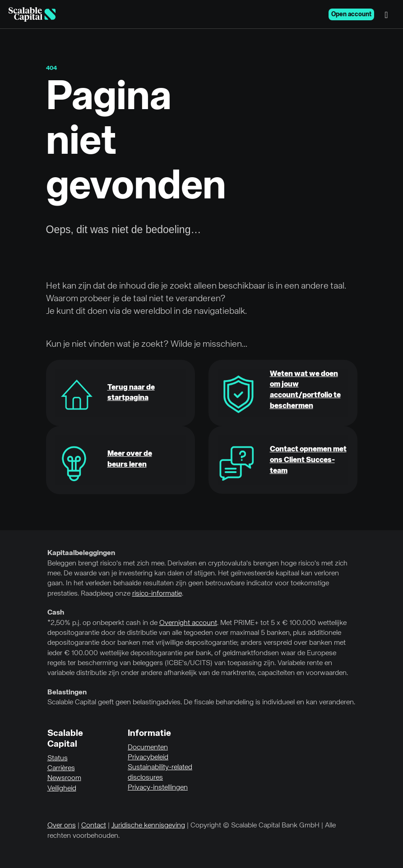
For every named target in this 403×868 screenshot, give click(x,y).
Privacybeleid (148, 758)
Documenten (148, 748)
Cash (56, 613)
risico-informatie (157, 594)
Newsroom (64, 778)
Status (58, 758)
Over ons (62, 826)
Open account (351, 14)
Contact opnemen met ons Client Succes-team (308, 460)
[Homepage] (32, 14)
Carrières (61, 768)
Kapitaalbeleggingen (81, 553)
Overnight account (188, 623)
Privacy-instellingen (158, 788)
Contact (94, 826)
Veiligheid (62, 789)
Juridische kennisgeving (148, 826)
